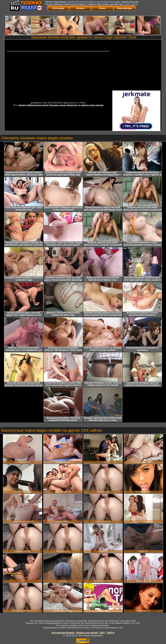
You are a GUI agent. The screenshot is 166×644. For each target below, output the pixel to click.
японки (22, 105)
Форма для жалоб (87, 633)
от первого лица (86, 105)
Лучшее (80, 8)
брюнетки (72, 105)
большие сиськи (58, 105)
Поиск (102, 8)
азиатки (99, 105)
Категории (58, 8)
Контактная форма (63, 633)
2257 (102, 633)
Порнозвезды (124, 8)
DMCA (111, 633)
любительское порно (38, 105)
